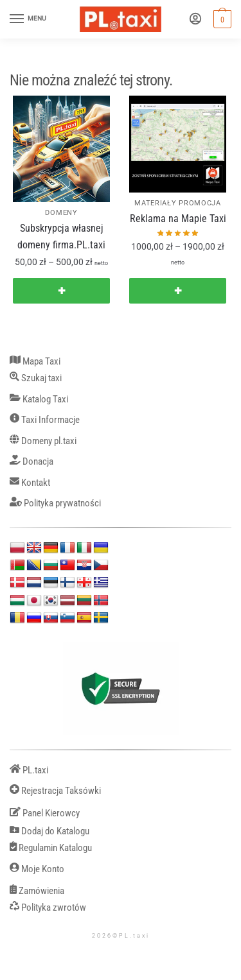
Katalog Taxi (39, 400)
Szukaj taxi (36, 378)
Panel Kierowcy (45, 813)
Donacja (31, 462)
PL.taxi (29, 770)
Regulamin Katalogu (51, 848)
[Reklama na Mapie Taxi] (178, 144)
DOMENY (61, 213)
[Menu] (29, 19)
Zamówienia (37, 891)
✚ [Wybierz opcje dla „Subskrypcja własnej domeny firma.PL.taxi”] (62, 291)
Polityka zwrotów (48, 908)
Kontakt (30, 483)
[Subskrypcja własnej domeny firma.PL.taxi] (61, 149)
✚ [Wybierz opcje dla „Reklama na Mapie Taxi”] (178, 291)
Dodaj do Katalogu (49, 831)
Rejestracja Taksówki (55, 791)
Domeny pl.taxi (43, 441)
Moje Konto (37, 869)
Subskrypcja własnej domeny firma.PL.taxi (61, 236)
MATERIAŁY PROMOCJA (178, 203)
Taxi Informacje (45, 420)
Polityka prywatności (55, 503)
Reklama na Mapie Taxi (178, 219)
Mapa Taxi (35, 362)
